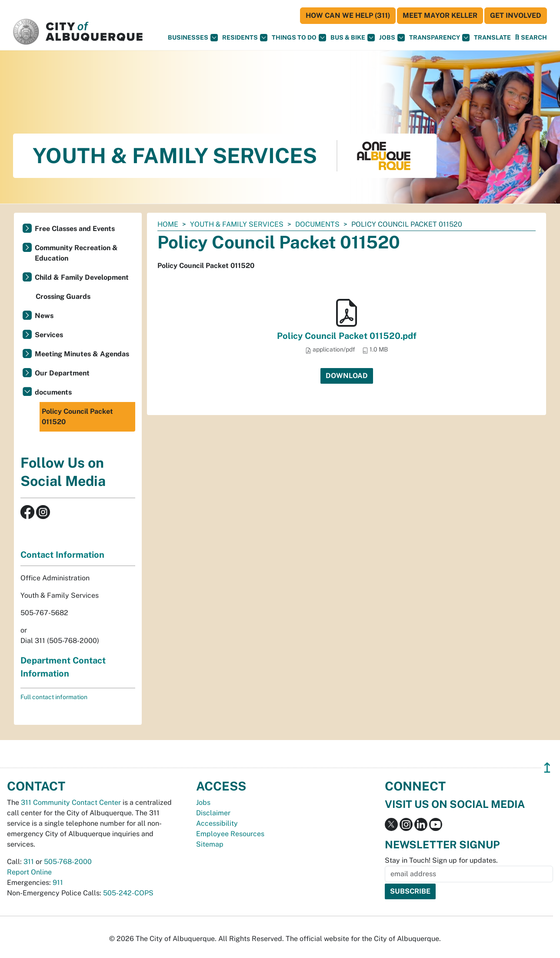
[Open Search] (531, 37)
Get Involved (516, 15)
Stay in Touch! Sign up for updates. (441, 860)
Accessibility (217, 823)
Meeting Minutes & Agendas (82, 354)
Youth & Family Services (237, 224)
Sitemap (210, 844)
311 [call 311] (29, 862)
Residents (245, 38)
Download (347, 376)
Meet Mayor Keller (440, 15)
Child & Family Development (82, 277)
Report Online (29, 872)
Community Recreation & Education (76, 253)
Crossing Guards (63, 296)
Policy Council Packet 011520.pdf (347, 336)
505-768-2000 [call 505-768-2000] (68, 862)
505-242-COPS (128, 893)
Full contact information (54, 697)
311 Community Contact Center (71, 802)
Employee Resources (230, 834)
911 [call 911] (58, 883)
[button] (492, 38)
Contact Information (62, 555)
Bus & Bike (353, 38)
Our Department (62, 373)
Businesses (193, 38)
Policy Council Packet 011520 (77, 417)
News (44, 316)
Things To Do (299, 38)
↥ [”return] (547, 768)
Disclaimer (213, 813)
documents (317, 224)
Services (49, 335)
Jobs (392, 38)
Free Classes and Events (75, 229)
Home (168, 224)
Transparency (439, 38)
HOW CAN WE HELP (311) (348, 15)
